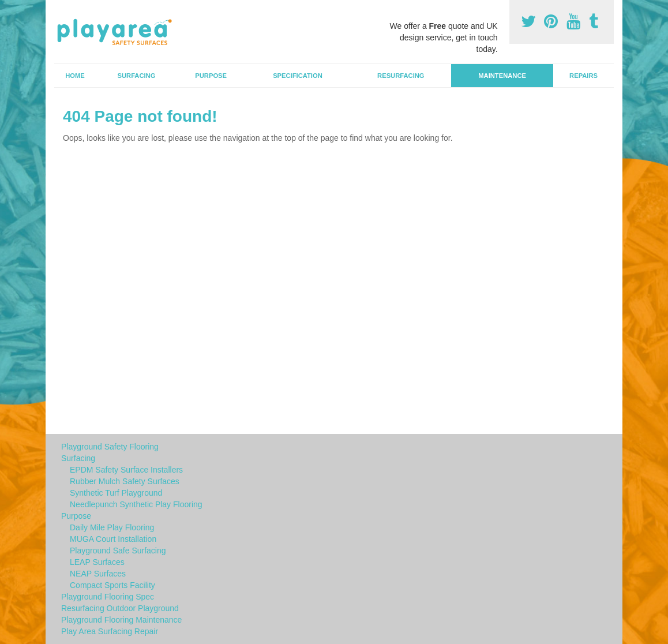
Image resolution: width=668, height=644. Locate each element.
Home (75, 76)
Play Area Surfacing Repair (110, 631)
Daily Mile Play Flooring (112, 527)
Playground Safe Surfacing (118, 551)
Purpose (211, 76)
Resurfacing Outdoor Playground (120, 608)
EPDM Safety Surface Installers (126, 470)
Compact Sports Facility (112, 585)
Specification (298, 76)
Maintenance (502, 76)
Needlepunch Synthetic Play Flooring (136, 504)
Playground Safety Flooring (110, 447)
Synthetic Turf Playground (116, 493)
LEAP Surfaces (97, 562)
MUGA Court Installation (113, 539)
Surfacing (137, 76)
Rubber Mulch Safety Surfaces (125, 481)
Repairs (583, 76)
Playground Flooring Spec (108, 597)
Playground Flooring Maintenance (121, 620)
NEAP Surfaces (98, 574)
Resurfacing (401, 76)
